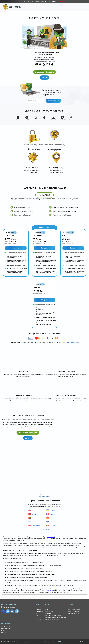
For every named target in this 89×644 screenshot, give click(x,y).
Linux (38, 617)
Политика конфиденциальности (55, 617)
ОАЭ (31, 518)
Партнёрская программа (53, 615)
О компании (49, 607)
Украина (51, 510)
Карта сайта (49, 613)
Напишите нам (44, 195)
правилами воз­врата (41, 345)
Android (38, 609)
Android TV (39, 611)
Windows (39, 607)
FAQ (47, 609)
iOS (37, 613)
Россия (32, 510)
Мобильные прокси (74, 613)
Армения (51, 518)
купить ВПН (51, 537)
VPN (70, 607)
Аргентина (33, 522)
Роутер (38, 619)
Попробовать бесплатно (45, 72)
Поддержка (49, 611)
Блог (3, 630)
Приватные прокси (74, 609)
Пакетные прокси (74, 611)
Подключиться (53, 101)
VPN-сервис (50, 590)
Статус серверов (7, 626)
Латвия (32, 514)
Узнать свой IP (6, 628)
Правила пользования (52, 619)
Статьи (4, 632)
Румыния (51, 514)
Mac (37, 615)
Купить (45, 78)
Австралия (51, 522)
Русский (85, 642)
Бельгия (51, 525)
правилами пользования (71, 343)
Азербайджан (34, 525)
